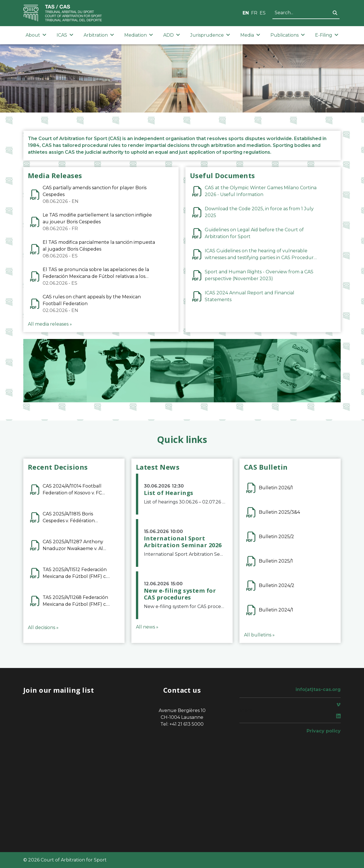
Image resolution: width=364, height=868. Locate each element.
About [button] (36, 35)
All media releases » (50, 324)
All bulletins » (259, 635)
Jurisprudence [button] (210, 35)
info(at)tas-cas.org (318, 689)
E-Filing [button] (327, 35)
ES (263, 13)
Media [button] (250, 35)
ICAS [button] (65, 35)
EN (246, 13)
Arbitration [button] (99, 35)
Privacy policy (324, 731)
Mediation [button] (139, 35)
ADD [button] (172, 35)
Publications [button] (288, 35)
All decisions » (43, 627)
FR (254, 13)
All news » (147, 627)
